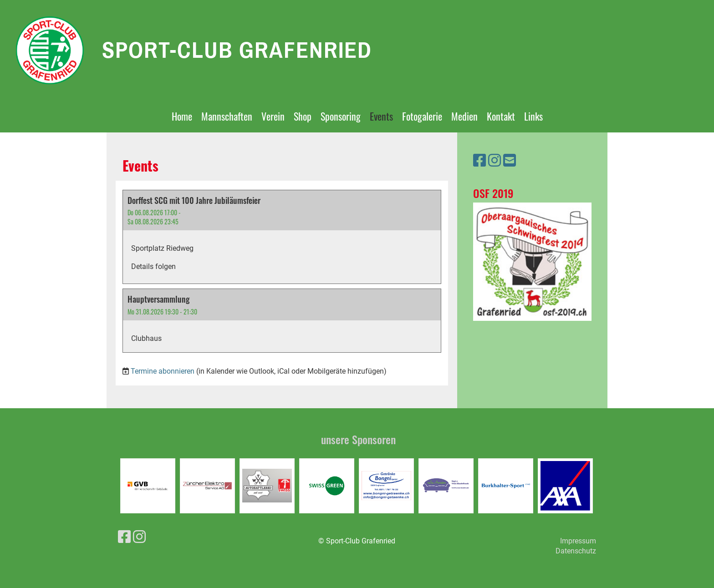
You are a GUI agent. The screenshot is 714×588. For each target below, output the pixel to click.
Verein (273, 116)
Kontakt (501, 116)
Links (533, 116)
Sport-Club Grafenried (237, 50)
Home (182, 116)
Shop (303, 116)
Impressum (578, 541)
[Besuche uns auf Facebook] (479, 161)
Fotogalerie (422, 116)
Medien (464, 116)
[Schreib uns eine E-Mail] (510, 161)
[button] (282, 237)
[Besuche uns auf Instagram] (495, 161)
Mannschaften (227, 116)
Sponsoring (341, 116)
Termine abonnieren (163, 371)
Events (381, 116)
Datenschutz (576, 551)
